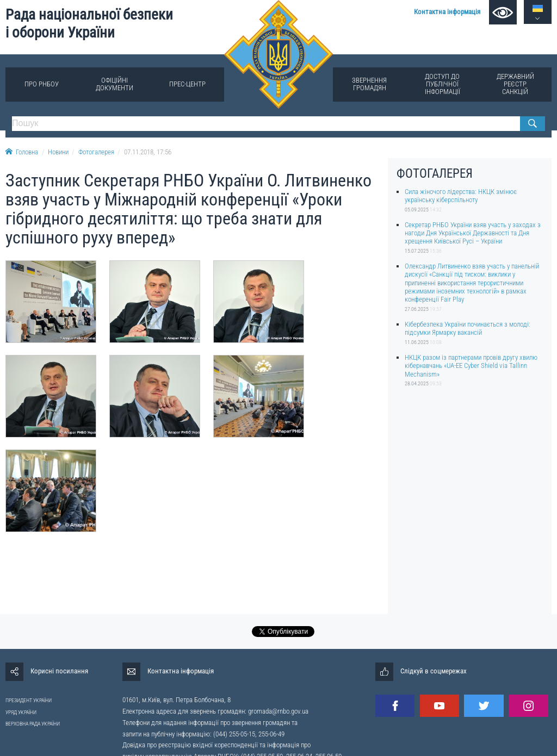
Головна (22, 152)
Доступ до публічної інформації (442, 84)
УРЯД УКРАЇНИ (21, 712)
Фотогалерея (96, 152)
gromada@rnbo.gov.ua (278, 711)
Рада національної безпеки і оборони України (89, 24)
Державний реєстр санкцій (515, 84)
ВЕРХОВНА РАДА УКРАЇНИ (33, 724)
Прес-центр (187, 84)
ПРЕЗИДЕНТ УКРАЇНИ (29, 700)
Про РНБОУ (42, 84)
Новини (58, 152)
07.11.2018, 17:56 (148, 152)
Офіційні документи (115, 84)
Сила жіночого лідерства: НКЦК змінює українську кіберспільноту (461, 196)
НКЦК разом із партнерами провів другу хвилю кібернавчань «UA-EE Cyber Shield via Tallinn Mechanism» (471, 366)
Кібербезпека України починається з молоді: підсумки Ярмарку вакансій (468, 328)
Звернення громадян (369, 84)
